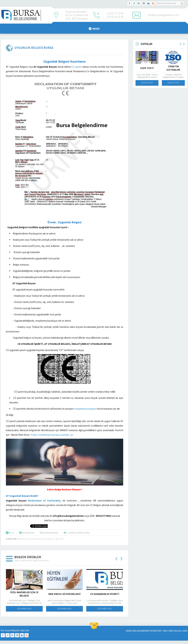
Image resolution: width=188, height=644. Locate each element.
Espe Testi (147, 68)
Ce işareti (76, 67)
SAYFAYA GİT (147, 83)
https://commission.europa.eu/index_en (52, 435)
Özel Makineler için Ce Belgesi (24, 594)
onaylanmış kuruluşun (85, 409)
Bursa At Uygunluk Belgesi (31, 539)
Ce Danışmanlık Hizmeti (105, 594)
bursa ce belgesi (55, 539)
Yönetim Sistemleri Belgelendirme (173, 70)
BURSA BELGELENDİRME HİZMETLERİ (144, 631)
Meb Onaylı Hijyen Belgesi (65, 594)
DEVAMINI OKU (24, 608)
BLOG (12, 533)
